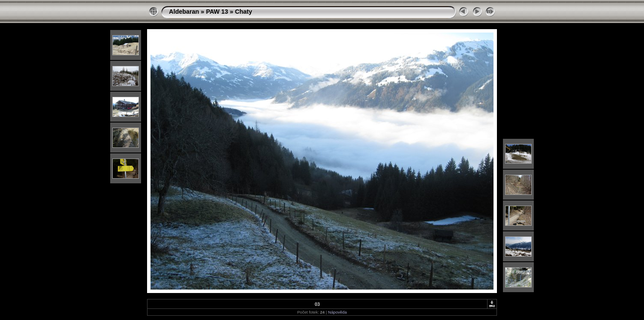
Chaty (244, 12)
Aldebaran (184, 12)
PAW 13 (217, 12)
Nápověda (337, 312)
